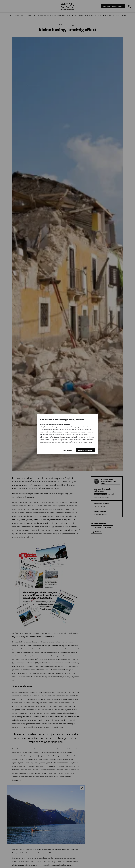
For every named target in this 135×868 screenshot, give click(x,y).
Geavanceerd (68, 450)
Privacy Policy (87, 442)
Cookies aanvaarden (86, 450)
